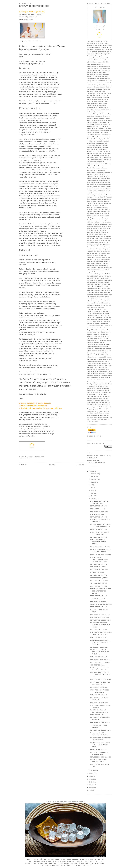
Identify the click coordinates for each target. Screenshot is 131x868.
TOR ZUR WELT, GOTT (98, 599)
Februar (93, 499)
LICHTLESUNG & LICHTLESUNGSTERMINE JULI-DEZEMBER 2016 (100, 559)
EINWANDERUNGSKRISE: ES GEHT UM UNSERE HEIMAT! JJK (100, 675)
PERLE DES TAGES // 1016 (99, 630)
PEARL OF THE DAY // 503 (99, 537)
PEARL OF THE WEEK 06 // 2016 (101, 680)
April (92, 493)
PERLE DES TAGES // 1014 (99, 687)
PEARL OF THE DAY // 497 (99, 637)
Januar (93, 770)
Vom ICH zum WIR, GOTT (98, 509)
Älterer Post (80, 465)
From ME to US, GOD (97, 514)
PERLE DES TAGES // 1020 (99, 511)
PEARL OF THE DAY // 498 (99, 607)
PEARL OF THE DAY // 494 (99, 715)
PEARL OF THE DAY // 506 (99, 506)
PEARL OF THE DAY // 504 (99, 529)
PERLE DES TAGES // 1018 (99, 581)
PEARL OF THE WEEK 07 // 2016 (101, 620)
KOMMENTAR (91, 460)
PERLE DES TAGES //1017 (99, 601)
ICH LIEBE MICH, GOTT (98, 567)
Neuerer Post (23, 465)
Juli (92, 485)
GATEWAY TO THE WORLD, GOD (34, 6)
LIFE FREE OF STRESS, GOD (100, 617)
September (94, 479)
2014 (91, 776)
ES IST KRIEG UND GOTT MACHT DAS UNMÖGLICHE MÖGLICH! (100, 625)
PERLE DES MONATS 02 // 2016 (100, 757)
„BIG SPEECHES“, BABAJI (99, 583)
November (94, 474)
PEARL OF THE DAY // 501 (99, 575)
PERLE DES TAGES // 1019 (99, 570)
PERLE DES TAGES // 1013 (99, 702)
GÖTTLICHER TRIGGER (95, 463)
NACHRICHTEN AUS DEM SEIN (31, 458)
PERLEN (90, 458)
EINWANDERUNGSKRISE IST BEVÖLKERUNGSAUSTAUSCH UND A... (101, 642)
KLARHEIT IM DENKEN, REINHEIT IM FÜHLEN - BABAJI (99, 542)
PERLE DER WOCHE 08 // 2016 (100, 547)
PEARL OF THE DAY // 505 (99, 517)
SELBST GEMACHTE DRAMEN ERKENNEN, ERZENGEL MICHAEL (100, 745)
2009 (91, 790)
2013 (91, 779)
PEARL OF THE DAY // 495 (99, 695)
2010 (91, 788)
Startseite (52, 465)
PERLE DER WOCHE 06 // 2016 (100, 662)
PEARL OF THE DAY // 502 (99, 564)
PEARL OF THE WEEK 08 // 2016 (101, 554)
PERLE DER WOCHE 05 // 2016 (100, 722)
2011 (91, 785)
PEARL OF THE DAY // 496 (99, 657)
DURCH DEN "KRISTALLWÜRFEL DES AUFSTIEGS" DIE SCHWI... (101, 591)
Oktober (93, 477)
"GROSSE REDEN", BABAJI (99, 578)
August (93, 482)
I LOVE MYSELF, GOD (97, 572)
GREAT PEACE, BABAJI (98, 665)
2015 (91, 774)
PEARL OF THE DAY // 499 (99, 596)
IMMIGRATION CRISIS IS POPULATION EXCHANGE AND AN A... (100, 652)
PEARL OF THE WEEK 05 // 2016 (101, 730)
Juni (92, 488)
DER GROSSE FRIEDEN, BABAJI (101, 659)
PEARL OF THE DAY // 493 (99, 749)
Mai (92, 490)
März (92, 496)
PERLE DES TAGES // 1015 (99, 647)
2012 (91, 782)
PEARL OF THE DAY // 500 (99, 586)
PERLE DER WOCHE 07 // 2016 (100, 615)
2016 (91, 471)
